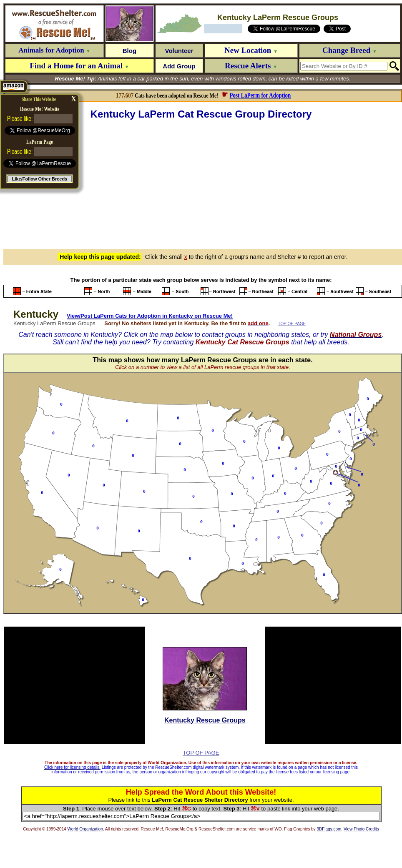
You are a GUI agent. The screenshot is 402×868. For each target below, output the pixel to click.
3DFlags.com (329, 829)
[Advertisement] (203, 183)
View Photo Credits (361, 829)
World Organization (85, 829)
